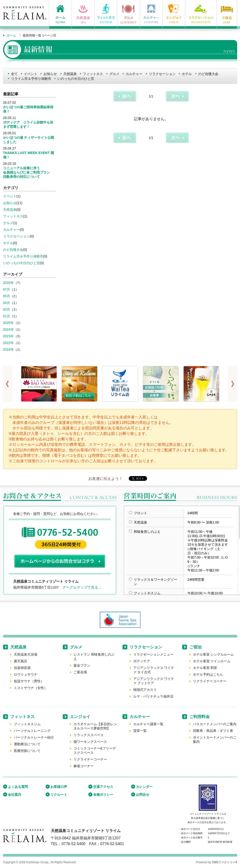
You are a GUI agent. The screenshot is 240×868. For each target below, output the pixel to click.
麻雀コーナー (84, 766)
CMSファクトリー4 (224, 862)
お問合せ (143, 795)
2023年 (8, 336)
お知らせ (50, 74)
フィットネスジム (27, 724)
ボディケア (142, 661)
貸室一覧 (140, 731)
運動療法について (27, 744)
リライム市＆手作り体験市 (31, 79)
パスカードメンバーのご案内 (215, 724)
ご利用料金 (200, 717)
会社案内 (15, 795)
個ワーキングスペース (90, 742)
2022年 (8, 343)
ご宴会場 (80, 672)
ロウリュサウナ (26, 674)
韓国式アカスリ (145, 690)
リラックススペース (89, 735)
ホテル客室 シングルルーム (213, 654)
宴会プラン (82, 665)
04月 (7, 303)
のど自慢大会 (208, 74)
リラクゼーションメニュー (153, 654)
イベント (31, 74)
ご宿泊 (195, 647)
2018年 (8, 349)
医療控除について (27, 751)
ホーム (11, 35)
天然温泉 (70, 74)
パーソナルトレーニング (32, 731)
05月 (7, 296)
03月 (7, 309)
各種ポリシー (103, 795)
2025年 (8, 323)
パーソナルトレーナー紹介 (34, 737)
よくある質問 (18, 787)
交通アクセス (103, 787)
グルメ (114, 74)
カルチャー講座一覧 (148, 724)
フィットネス (93, 74)
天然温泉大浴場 (26, 654)
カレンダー (144, 787)
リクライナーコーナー (210, 681)
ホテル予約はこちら (208, 674)
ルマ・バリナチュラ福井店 (153, 696)
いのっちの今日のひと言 (76, 79)
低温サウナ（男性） (29, 681)
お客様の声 (59, 787)
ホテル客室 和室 (205, 668)
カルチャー (134, 74)
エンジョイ (80, 717)
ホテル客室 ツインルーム (212, 661)
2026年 (8, 283)
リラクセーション (162, 74)
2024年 (8, 329)
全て (14, 74)
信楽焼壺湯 (22, 668)
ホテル (187, 74)
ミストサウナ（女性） (31, 688)
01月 (7, 316)
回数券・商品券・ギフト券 (213, 731)
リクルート (59, 795)
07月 (7, 289)
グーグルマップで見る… (82, 587)
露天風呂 (21, 661)
